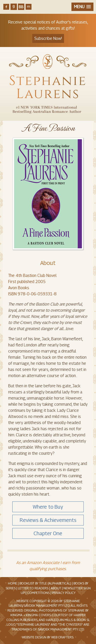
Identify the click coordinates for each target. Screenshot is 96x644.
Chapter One (48, 533)
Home (13, 583)
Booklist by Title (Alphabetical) (45, 583)
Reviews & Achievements (48, 520)
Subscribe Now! (48, 38)
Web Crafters (62, 637)
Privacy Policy (64, 593)
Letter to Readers (33, 588)
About (48, 263)
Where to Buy (48, 507)
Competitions (38, 593)
